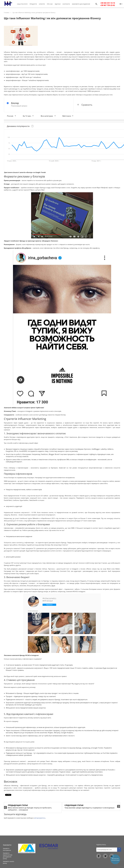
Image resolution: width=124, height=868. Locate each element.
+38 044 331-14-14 (108, 3)
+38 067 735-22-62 (108, 5)
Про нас (50, 4)
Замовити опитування (7, 849)
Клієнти (42, 4)
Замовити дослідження (81, 4)
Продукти (33, 4)
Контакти (66, 4)
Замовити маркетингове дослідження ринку (8, 856)
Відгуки (58, 4)
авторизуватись (40, 818)
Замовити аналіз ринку (8, 862)
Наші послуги (22, 4)
